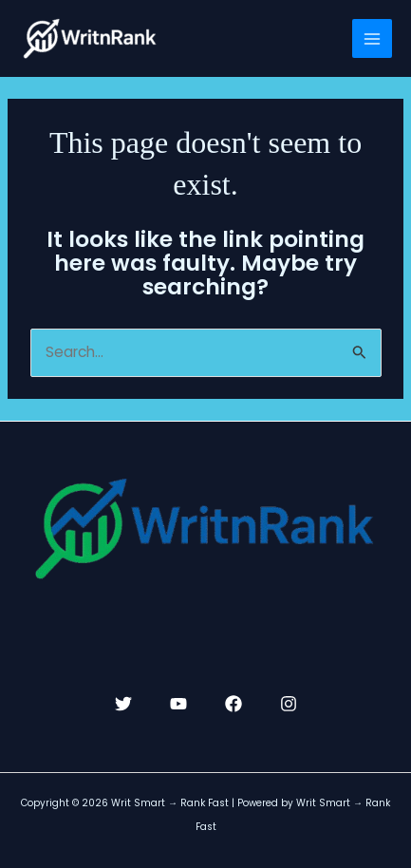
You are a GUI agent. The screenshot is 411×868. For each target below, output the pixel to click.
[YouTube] (178, 704)
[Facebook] (234, 704)
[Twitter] (123, 704)
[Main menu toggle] (372, 39)
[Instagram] (289, 704)
